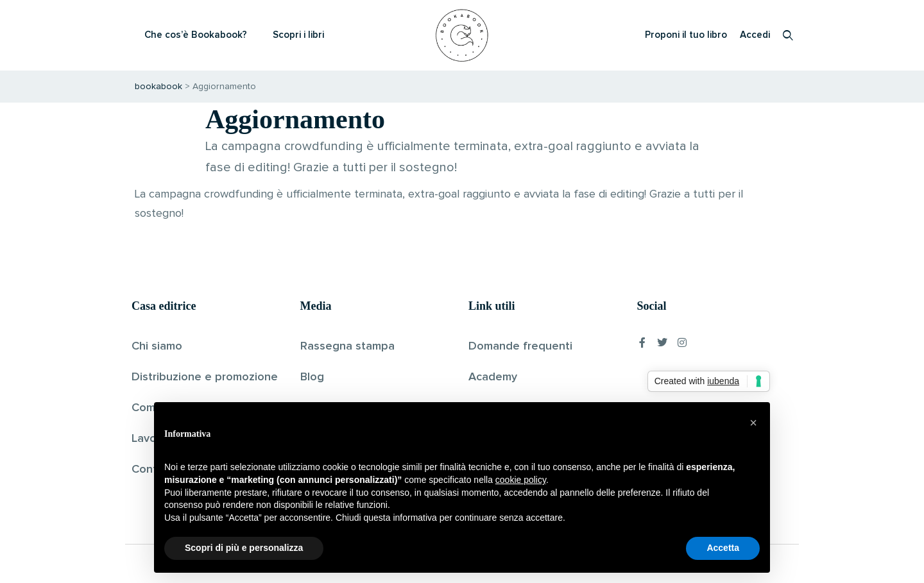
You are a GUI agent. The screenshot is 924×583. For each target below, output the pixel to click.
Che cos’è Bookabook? (196, 35)
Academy (493, 377)
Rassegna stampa (347, 346)
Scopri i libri (298, 35)
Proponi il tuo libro (686, 35)
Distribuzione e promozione (205, 377)
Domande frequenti (520, 346)
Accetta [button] (723, 548)
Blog (312, 377)
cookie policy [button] (521, 480)
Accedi (755, 35)
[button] (753, 423)
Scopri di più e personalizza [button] (244, 548)
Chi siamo (157, 346)
